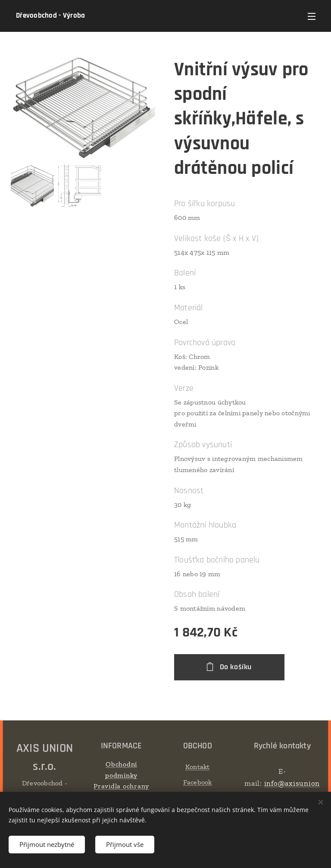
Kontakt (198, 767)
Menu (312, 16)
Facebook (198, 782)
